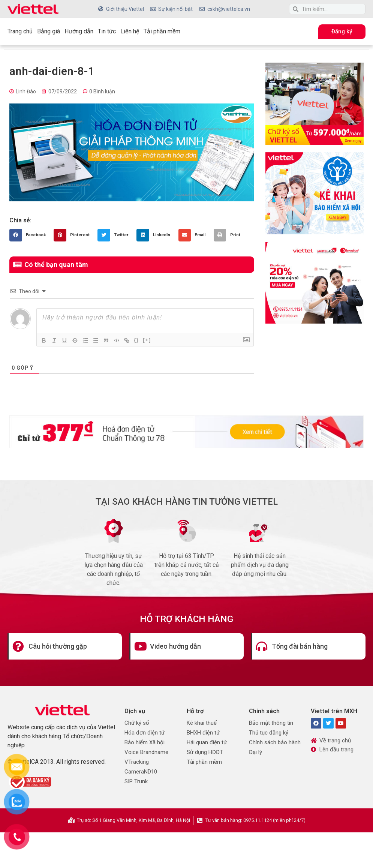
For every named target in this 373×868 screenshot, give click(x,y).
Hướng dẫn (79, 31)
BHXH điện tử (203, 733)
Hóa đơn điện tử (145, 733)
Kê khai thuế (202, 723)
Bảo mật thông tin (271, 723)
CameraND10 (141, 772)
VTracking (137, 762)
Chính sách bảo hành (275, 742)
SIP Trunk (136, 781)
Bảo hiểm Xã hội (145, 742)
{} (138, 340)
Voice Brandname (146, 752)
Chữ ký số (137, 723)
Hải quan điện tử (207, 742)
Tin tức (107, 31)
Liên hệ (130, 31)
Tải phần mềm (162, 31)
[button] (30, 235)
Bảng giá (49, 31)
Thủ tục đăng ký (269, 733)
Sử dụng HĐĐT (205, 752)
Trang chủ (20, 31)
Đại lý (255, 752)
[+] (148, 340)
